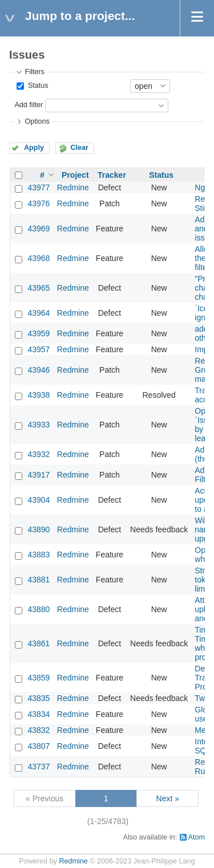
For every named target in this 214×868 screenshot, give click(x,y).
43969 (39, 229)
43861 (39, 643)
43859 (39, 678)
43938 (39, 395)
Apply (34, 148)
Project (75, 175)
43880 (39, 609)
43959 (39, 333)
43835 (39, 698)
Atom (197, 837)
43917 (39, 475)
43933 (39, 425)
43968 (39, 258)
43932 (39, 454)
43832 (39, 730)
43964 (39, 313)
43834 (39, 714)
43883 (39, 555)
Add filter (29, 105)
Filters (34, 72)
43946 (39, 370)
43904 (39, 500)
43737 (39, 767)
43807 (39, 746)
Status (37, 85)
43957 (39, 349)
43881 (39, 580)
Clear (79, 148)
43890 (39, 529)
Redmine (73, 188)
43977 (39, 188)
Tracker (112, 175)
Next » (168, 798)
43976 (39, 203)
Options (37, 121)
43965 (39, 288)
